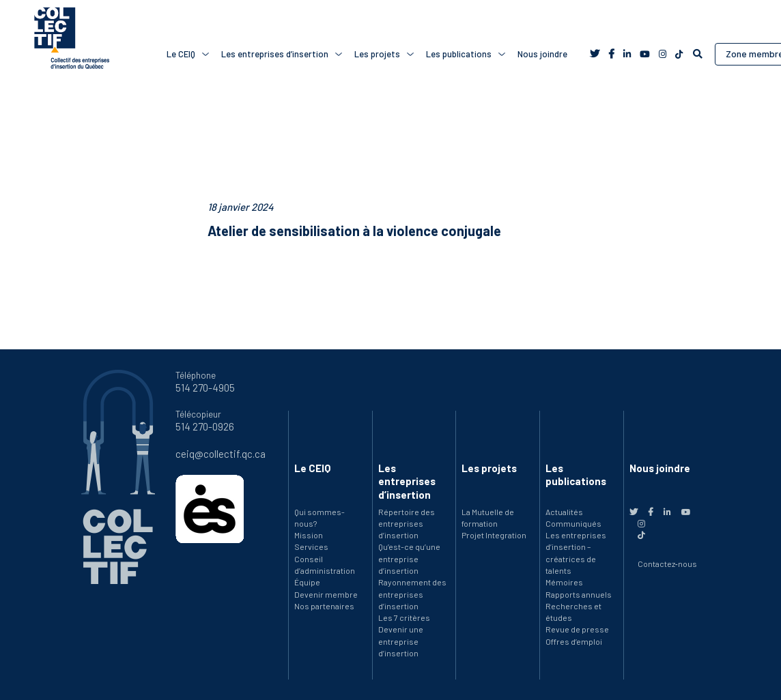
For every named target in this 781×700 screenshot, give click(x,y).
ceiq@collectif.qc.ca (221, 454)
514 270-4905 (205, 388)
